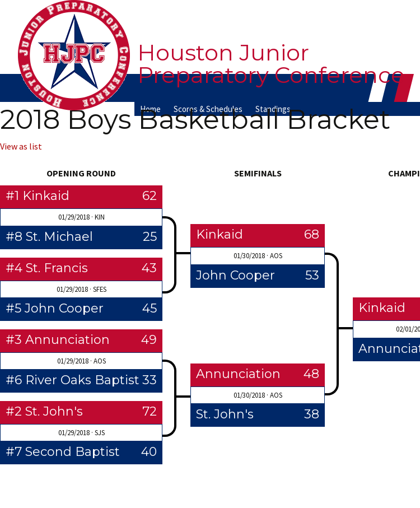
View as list (21, 146)
